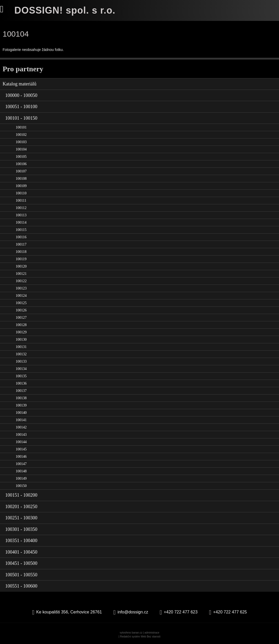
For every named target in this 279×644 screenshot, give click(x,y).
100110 (21, 193)
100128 (21, 325)
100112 (21, 208)
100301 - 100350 (21, 529)
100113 (21, 215)
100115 (21, 230)
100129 (21, 332)
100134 (21, 369)
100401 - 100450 (21, 552)
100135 (21, 376)
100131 (21, 347)
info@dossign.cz (133, 612)
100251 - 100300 (21, 518)
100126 (21, 310)
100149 (21, 478)
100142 (21, 427)
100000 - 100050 (21, 95)
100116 (21, 237)
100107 (21, 171)
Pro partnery (23, 69)
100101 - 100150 (21, 118)
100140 (21, 413)
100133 (21, 361)
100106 (21, 164)
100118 (21, 252)
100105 (21, 157)
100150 (21, 486)
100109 (21, 186)
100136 (21, 383)
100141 (21, 420)
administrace (152, 633)
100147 (21, 464)
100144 (21, 442)
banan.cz (137, 633)
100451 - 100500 (21, 563)
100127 (21, 318)
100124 (21, 296)
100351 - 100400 (21, 541)
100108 (21, 179)
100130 (21, 340)
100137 (21, 391)
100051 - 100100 (21, 107)
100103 (21, 142)
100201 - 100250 (21, 507)
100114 (21, 222)
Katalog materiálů (19, 84)
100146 (21, 457)
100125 (21, 303)
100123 (21, 288)
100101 (21, 127)
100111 (21, 201)
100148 (21, 471)
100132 (21, 354)
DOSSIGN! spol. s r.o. (65, 10)
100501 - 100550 (21, 575)
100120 (21, 266)
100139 (21, 405)
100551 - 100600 (21, 586)
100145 (21, 449)
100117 (21, 244)
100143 (21, 435)
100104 (21, 149)
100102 (21, 135)
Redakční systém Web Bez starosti (140, 637)
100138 (21, 398)
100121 (21, 274)
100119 (21, 259)
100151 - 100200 (21, 495)
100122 (21, 281)
